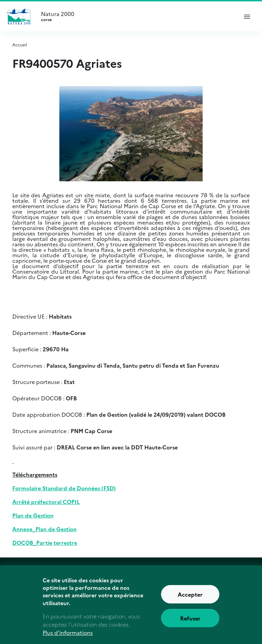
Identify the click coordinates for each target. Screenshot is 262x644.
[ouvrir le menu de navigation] (247, 16)
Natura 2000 (136, 16)
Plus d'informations (68, 637)
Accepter (190, 599)
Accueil (20, 44)
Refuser (190, 623)
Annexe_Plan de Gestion (45, 529)
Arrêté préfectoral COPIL (46, 502)
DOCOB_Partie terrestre (45, 542)
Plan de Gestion (33, 515)
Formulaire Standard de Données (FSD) (64, 488)
